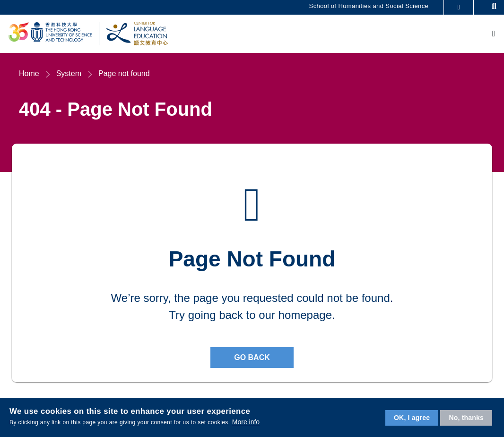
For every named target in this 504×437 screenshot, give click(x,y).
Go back (252, 358)
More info (246, 422)
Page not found (124, 74)
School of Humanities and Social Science (369, 6)
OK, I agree (412, 418)
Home (29, 74)
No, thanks (466, 418)
